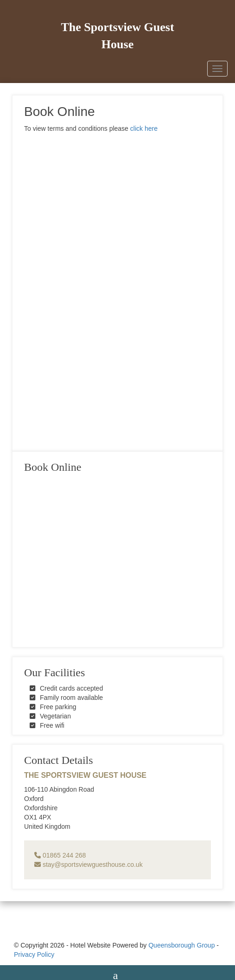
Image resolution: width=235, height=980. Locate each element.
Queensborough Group (181, 945)
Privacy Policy (34, 954)
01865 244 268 (60, 855)
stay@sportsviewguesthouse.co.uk (89, 865)
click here (144, 128)
